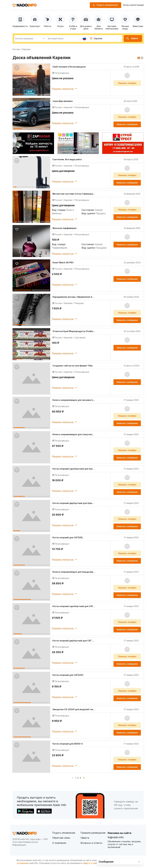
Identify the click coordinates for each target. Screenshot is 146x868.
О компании (59, 843)
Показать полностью (65, 89)
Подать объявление (64, 833)
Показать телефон (127, 83)
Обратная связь (61, 838)
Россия (16, 49)
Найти (132, 39)
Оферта (85, 838)
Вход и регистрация (134, 5)
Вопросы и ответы (91, 843)
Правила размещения (93, 833)
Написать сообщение (127, 124)
